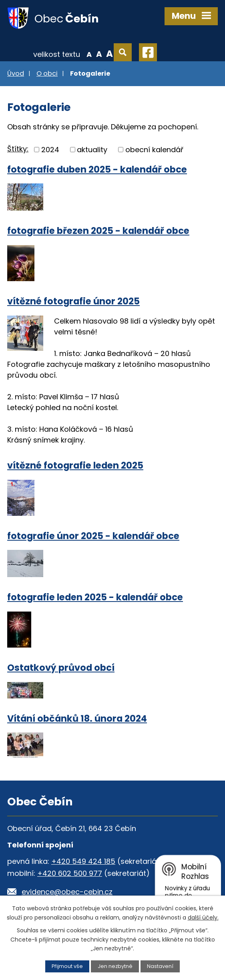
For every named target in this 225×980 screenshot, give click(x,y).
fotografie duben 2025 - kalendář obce (97, 169)
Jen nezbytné (115, 966)
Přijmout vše (67, 966)
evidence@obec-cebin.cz (67, 892)
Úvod (16, 73)
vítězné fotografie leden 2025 (75, 465)
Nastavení (160, 966)
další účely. (203, 918)
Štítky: (18, 149)
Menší (89, 54)
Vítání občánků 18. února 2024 (77, 718)
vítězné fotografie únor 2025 (73, 301)
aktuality (92, 150)
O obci (47, 73)
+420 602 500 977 (70, 873)
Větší (109, 54)
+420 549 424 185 (83, 861)
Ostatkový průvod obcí (61, 668)
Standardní (99, 54)
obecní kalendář (154, 150)
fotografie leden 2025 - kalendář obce (95, 597)
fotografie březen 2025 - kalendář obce (98, 231)
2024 (50, 150)
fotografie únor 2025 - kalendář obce (93, 536)
